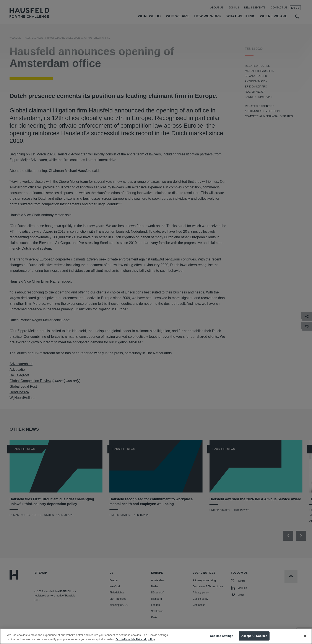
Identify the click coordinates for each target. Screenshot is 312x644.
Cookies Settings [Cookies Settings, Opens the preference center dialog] (222, 639)
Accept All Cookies (254, 639)
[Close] (305, 639)
